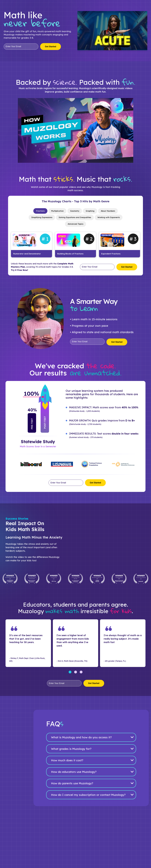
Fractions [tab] (38, 211)
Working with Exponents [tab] (111, 218)
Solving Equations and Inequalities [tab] (75, 218)
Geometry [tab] (74, 211)
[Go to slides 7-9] (81, 673)
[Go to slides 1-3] (70, 673)
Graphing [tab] (91, 211)
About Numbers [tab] (110, 211)
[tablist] (75, 218)
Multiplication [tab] (56, 211)
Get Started (140, 4)
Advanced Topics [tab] (75, 225)
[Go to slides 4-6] (76, 673)
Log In (121, 4)
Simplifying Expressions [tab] (40, 218)
